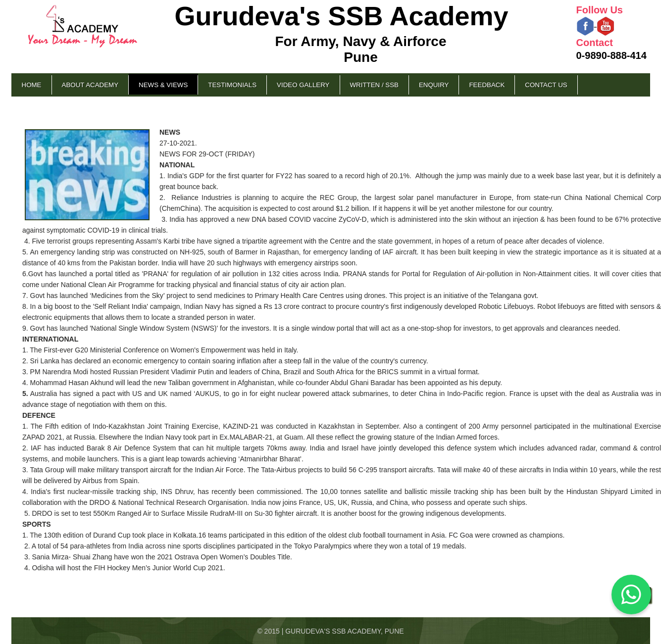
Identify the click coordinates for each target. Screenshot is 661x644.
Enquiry (434, 85)
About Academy (90, 85)
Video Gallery (303, 85)
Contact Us (546, 85)
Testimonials (232, 85)
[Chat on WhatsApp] (631, 594)
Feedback (487, 85)
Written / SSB (374, 85)
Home (32, 85)
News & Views (163, 85)
